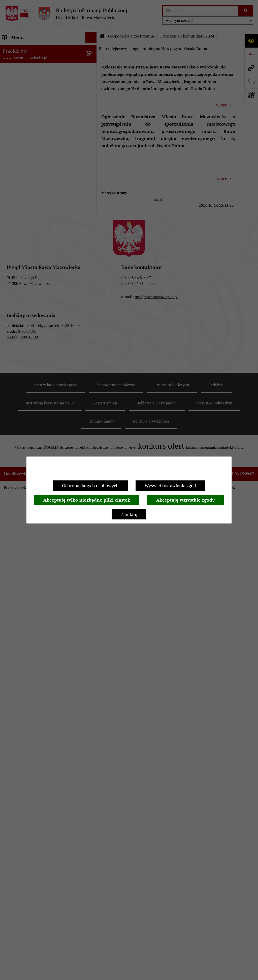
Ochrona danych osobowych (90, 486)
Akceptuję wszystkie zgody (185, 500)
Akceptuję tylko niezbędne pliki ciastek (87, 500)
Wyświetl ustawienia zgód (170, 486)
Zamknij (129, 514)
